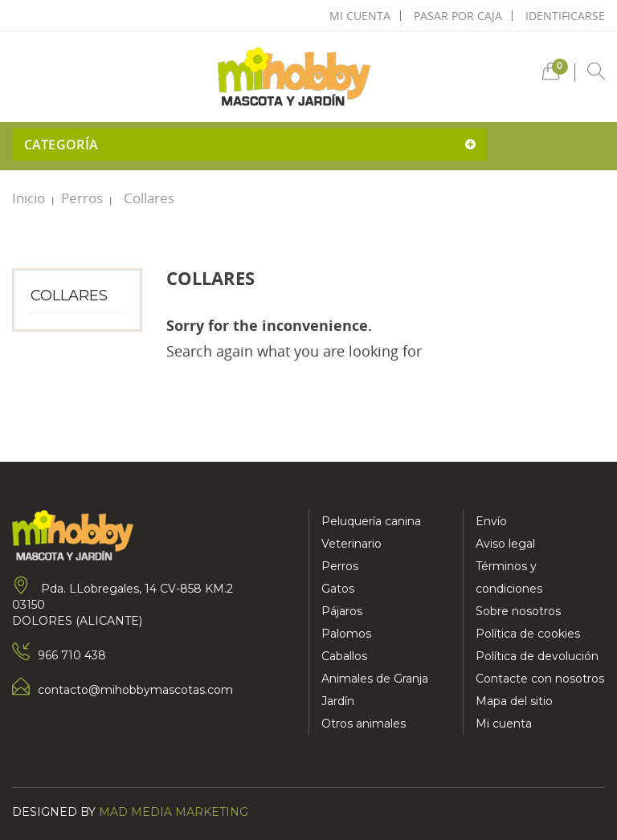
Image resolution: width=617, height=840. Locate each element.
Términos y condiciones (509, 577)
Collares (69, 296)
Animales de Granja (375, 679)
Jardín (338, 701)
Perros (340, 566)
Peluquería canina (371, 521)
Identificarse (565, 16)
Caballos (344, 656)
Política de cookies (528, 634)
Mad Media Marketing (174, 812)
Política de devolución (537, 656)
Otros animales (364, 724)
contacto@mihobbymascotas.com (135, 690)
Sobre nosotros (518, 611)
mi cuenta (360, 16)
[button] (551, 75)
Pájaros (342, 611)
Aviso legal (505, 544)
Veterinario (351, 544)
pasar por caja (458, 16)
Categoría (61, 145)
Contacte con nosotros (540, 679)
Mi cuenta (504, 724)
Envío (491, 521)
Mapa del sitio (514, 701)
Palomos (346, 634)
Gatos (338, 589)
